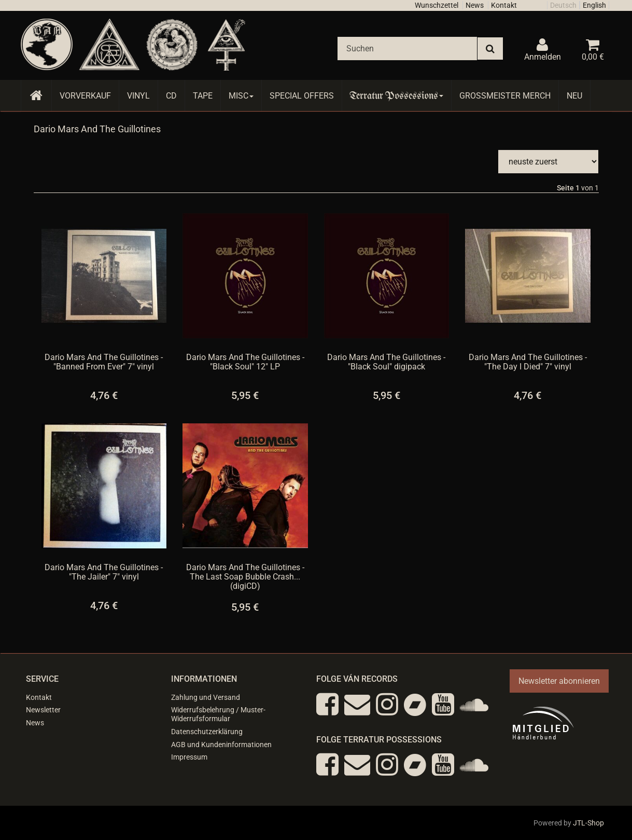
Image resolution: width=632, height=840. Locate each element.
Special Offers (302, 96)
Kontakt (504, 5)
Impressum (189, 757)
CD (171, 96)
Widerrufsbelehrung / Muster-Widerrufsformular (218, 714)
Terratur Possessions (397, 96)
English (594, 5)
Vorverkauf (85, 96)
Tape (203, 96)
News (475, 5)
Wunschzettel (437, 5)
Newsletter (43, 710)
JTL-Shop (588, 823)
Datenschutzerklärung (207, 732)
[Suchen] (407, 49)
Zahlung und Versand (206, 697)
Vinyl (138, 96)
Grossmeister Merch (505, 96)
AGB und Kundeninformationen (221, 745)
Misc (241, 96)
